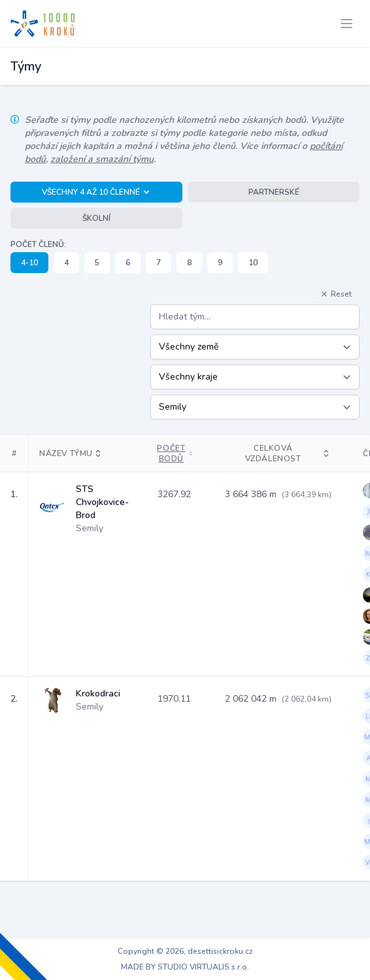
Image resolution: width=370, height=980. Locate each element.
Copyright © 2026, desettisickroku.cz (185, 951)
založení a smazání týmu (102, 159)
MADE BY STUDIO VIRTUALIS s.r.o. (185, 967)
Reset (336, 294)
